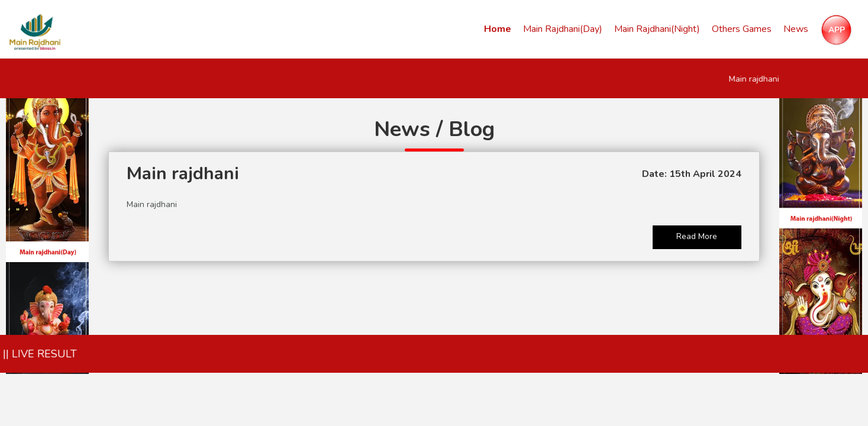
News (796, 29)
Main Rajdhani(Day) (563, 29)
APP (837, 30)
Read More (697, 236)
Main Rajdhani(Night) (657, 29)
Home (498, 29)
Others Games (742, 29)
